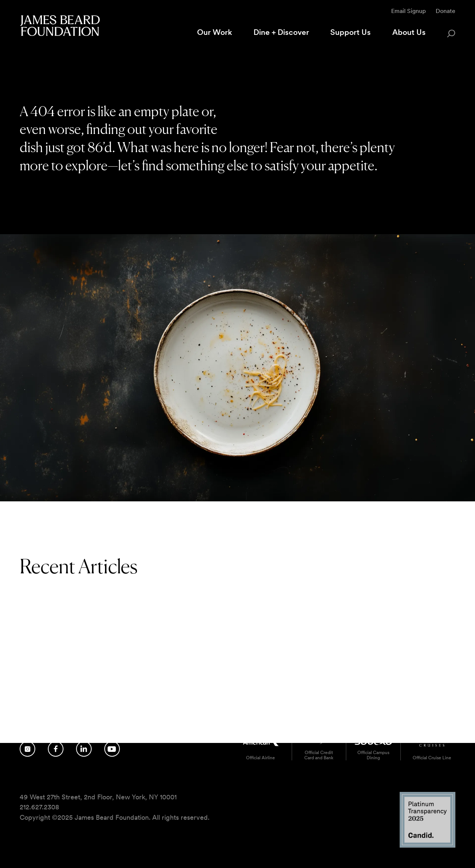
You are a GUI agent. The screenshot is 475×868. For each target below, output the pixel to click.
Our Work (214, 32)
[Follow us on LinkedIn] (84, 749)
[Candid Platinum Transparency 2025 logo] (427, 845)
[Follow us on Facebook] (56, 749)
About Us (409, 32)
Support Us (350, 32)
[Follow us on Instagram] (27, 749)
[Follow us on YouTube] (112, 749)
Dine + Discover (281, 32)
